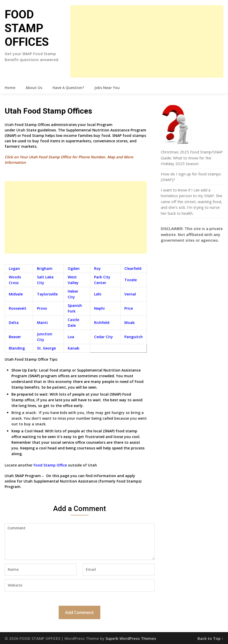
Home (10, 88)
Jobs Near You (107, 88)
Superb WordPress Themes (131, 638)
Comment (80, 542)
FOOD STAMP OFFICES (27, 28)
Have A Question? (68, 88)
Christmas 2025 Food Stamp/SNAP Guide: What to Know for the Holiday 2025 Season (192, 158)
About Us (34, 88)
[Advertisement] (147, 41)
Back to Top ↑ (211, 638)
